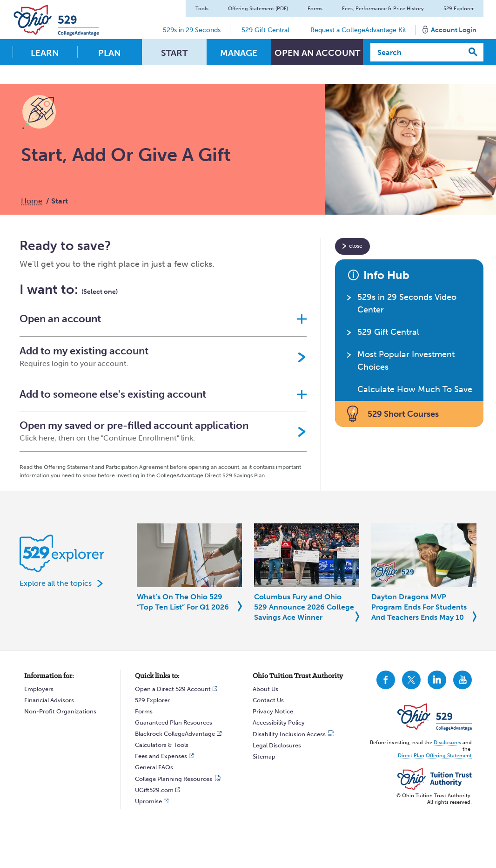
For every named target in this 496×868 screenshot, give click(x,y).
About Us (265, 689)
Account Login (454, 30)
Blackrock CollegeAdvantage (175, 734)
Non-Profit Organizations (60, 711)
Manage (239, 53)
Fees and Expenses (161, 756)
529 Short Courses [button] (403, 414)
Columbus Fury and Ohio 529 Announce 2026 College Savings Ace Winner (304, 607)
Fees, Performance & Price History (383, 9)
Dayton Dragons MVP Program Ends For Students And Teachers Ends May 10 (419, 607)
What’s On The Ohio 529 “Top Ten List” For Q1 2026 (183, 602)
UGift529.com (154, 790)
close (356, 246)
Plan (109, 53)
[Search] (417, 52)
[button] (163, 319)
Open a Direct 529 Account (173, 689)
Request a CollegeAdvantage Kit (358, 30)
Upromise (148, 801)
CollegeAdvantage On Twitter (411, 680)
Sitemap (264, 756)
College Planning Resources (174, 779)
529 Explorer (459, 9)
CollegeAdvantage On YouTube (462, 680)
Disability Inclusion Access (289, 734)
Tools (202, 9)
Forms (315, 9)
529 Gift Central (265, 30)
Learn (45, 53)
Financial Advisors (49, 700)
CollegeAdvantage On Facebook (386, 680)
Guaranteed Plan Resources (174, 722)
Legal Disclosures (277, 745)
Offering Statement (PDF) (258, 9)
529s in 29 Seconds (192, 30)
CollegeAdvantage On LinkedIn (437, 680)
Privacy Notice (273, 711)
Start (174, 53)
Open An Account (317, 53)
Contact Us (268, 700)
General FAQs (154, 767)
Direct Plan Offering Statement (435, 756)
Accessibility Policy (279, 722)
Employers (39, 689)
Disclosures (447, 743)
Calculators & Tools (162, 745)
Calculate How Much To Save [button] (415, 389)
